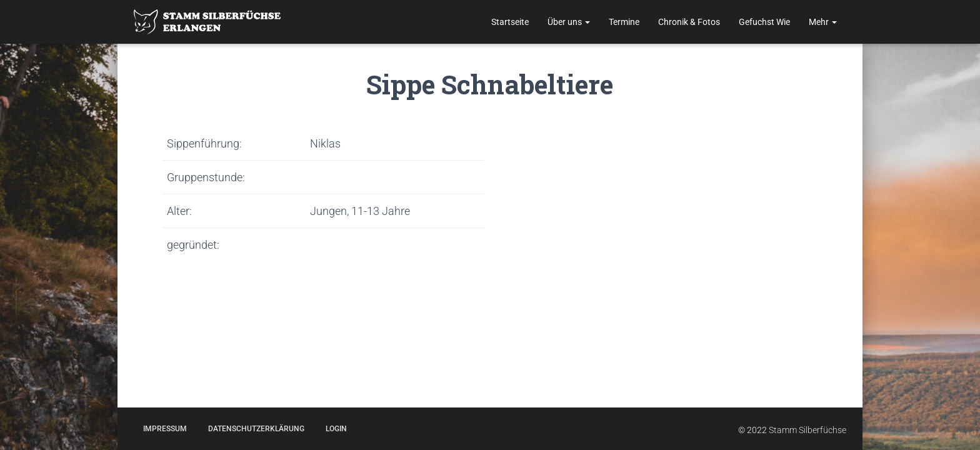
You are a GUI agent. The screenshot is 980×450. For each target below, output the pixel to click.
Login (336, 429)
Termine (624, 22)
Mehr (823, 22)
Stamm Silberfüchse (807, 430)
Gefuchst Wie (764, 22)
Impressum (165, 429)
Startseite (510, 22)
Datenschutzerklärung (256, 429)
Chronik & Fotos (689, 22)
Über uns (569, 22)
